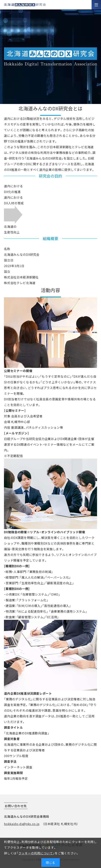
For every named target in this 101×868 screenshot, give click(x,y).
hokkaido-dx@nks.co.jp (22, 824)
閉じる (50, 863)
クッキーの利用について (36, 853)
